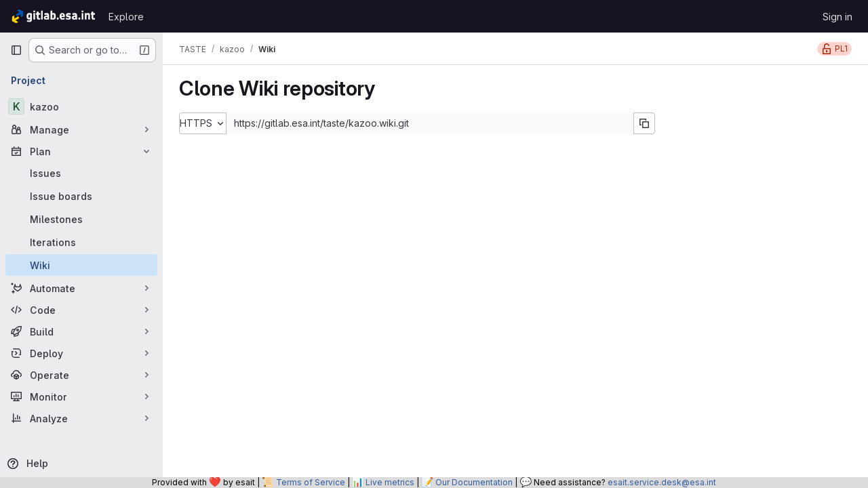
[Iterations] (81, 242)
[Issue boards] (81, 196)
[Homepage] (53, 16)
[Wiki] (81, 265)
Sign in (837, 17)
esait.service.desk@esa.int (662, 482)
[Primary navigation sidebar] (16, 50)
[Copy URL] (644, 123)
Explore (126, 17)
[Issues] (81, 173)
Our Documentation (474, 482)
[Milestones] (81, 219)
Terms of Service (311, 482)
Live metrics (390, 482)
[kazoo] (81, 106)
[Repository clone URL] (430, 123)
